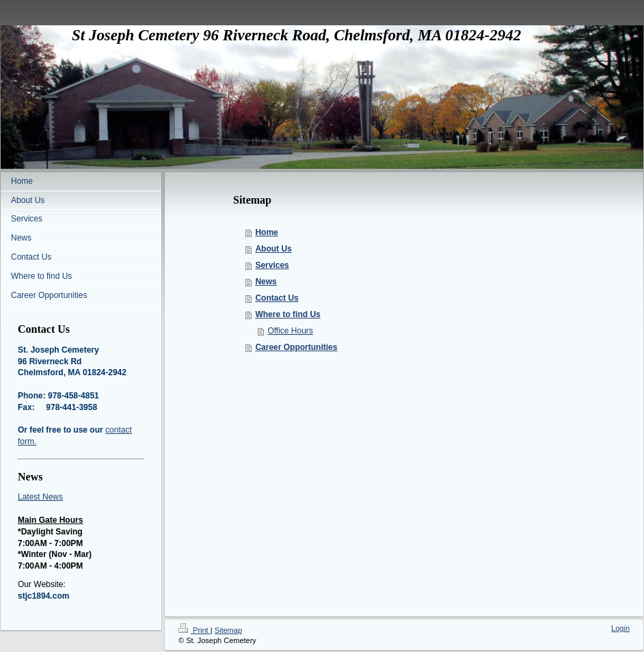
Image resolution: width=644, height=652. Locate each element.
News (266, 282)
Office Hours (290, 331)
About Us (273, 249)
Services (272, 265)
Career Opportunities (296, 347)
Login (620, 628)
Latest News (40, 497)
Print (194, 630)
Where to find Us (287, 314)
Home (266, 232)
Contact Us (277, 298)
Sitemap (228, 630)
